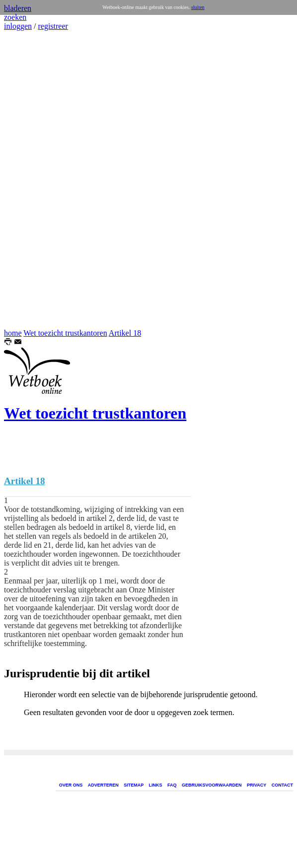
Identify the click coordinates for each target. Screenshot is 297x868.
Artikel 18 (125, 333)
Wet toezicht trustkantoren (65, 333)
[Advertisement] (34, 180)
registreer (53, 26)
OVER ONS (71, 785)
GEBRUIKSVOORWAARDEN (212, 785)
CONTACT (282, 785)
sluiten (198, 7)
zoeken (15, 17)
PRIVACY (257, 785)
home (13, 333)
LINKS (156, 785)
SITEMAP (134, 785)
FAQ (172, 785)
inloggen (18, 26)
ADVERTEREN (103, 785)
